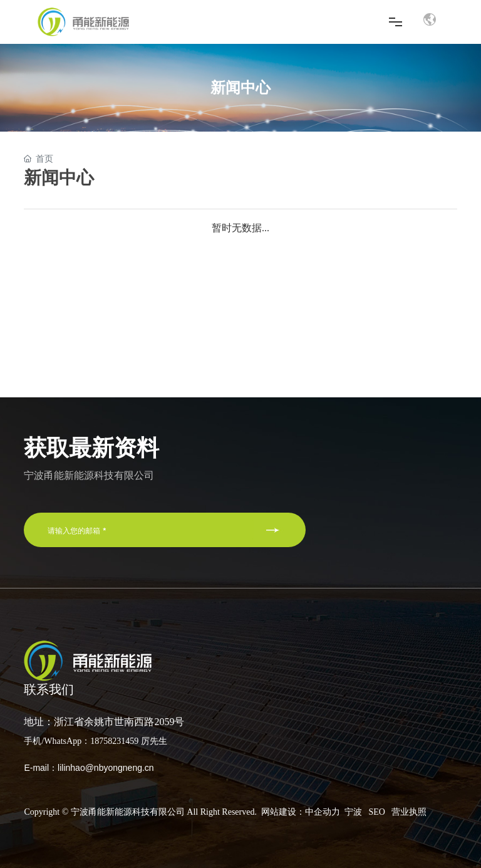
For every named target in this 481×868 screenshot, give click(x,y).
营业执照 (409, 812)
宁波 (353, 812)
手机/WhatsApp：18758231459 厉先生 (95, 741)
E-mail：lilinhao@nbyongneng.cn (89, 768)
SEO (376, 812)
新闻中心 (240, 87)
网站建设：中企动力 (301, 812)
